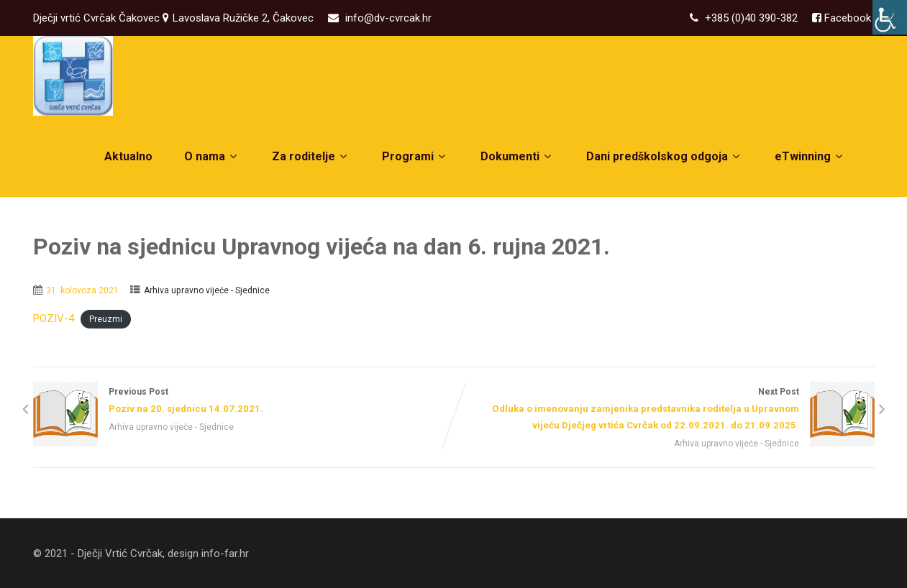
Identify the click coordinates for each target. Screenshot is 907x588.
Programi (415, 156)
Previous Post (243, 402)
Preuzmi (106, 319)
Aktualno (128, 156)
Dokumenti (518, 156)
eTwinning (810, 156)
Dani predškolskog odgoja (665, 156)
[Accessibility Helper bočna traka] (890, 17)
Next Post (664, 410)
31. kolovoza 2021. (83, 290)
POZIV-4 (54, 318)
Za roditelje (311, 156)
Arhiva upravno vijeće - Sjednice (207, 290)
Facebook (846, 18)
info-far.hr (225, 553)
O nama (212, 156)
